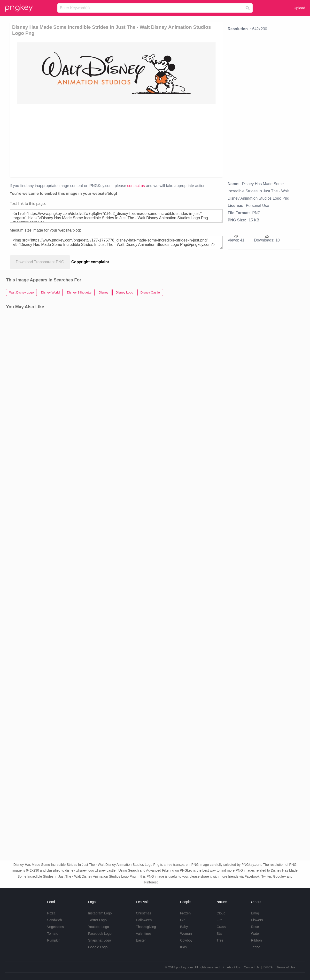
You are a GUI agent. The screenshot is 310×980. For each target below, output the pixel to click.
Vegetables (56, 927)
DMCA (268, 967)
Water (255, 934)
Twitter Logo (97, 920)
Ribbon (256, 940)
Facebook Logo (100, 934)
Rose (255, 927)
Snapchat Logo (100, 940)
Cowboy (186, 940)
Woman (186, 934)
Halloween (144, 920)
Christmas (143, 913)
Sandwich (55, 920)
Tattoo (256, 947)
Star (220, 934)
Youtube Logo (99, 927)
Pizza (51, 913)
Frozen (186, 913)
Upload (299, 8)
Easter (141, 940)
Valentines (144, 934)
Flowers (257, 920)
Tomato (53, 934)
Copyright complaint (90, 262)
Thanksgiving (146, 927)
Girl (183, 920)
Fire (219, 920)
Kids (183, 947)
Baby (184, 927)
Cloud (221, 913)
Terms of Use (286, 967)
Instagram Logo (100, 913)
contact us (136, 186)
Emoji (255, 913)
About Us (233, 967)
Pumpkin (54, 940)
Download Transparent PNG (40, 262)
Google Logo (98, 947)
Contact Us (252, 967)
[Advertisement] (117, 140)
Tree (220, 940)
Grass (221, 927)
